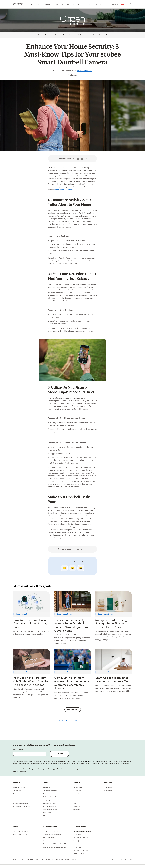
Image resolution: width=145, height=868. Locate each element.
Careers (76, 797)
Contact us (77, 810)
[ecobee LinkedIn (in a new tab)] (126, 860)
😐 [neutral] (73, 568)
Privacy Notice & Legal (80, 801)
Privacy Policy (80, 762)
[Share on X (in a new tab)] (74, 159)
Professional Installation (50, 797)
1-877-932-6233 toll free (51, 832)
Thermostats (35, 4)
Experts (92, 35)
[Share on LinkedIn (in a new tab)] (82, 159)
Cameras (59, 4)
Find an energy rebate (50, 804)
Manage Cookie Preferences (73, 860)
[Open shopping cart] (130, 4)
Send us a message (49, 838)
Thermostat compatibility (51, 791)
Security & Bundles (74, 4)
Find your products (49, 801)
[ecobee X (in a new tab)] (117, 860)
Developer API (48, 813)
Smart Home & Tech (52, 35)
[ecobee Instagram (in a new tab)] (122, 860)
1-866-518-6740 (78, 848)
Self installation (48, 794)
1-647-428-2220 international (52, 835)
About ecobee (78, 788)
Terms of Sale (50, 860)
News (40, 35)
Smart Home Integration (50, 810)
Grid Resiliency (108, 797)
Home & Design (68, 35)
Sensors (48, 4)
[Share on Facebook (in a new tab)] (78, 159)
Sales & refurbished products (22, 832)
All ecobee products (19, 788)
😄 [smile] (81, 568)
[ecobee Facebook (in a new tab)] (113, 860)
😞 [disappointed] (64, 568)
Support (89, 4)
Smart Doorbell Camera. (64, 190)
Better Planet (102, 35)
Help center (47, 788)
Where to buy (47, 816)
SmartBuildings (108, 791)
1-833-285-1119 (78, 835)
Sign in (115, 4)
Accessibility (59, 860)
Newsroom (77, 807)
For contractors (108, 788)
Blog (75, 804)
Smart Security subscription (21, 804)
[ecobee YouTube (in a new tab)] (130, 860)
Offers (99, 4)
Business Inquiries (109, 801)
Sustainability (77, 791)
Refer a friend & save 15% (21, 835)
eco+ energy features (50, 807)
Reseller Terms (40, 860)
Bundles (16, 801)
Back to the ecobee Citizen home (73, 721)
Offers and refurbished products (23, 807)
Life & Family (82, 35)
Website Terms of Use (93, 762)
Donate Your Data (79, 794)
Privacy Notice (30, 860)
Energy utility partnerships (111, 794)
